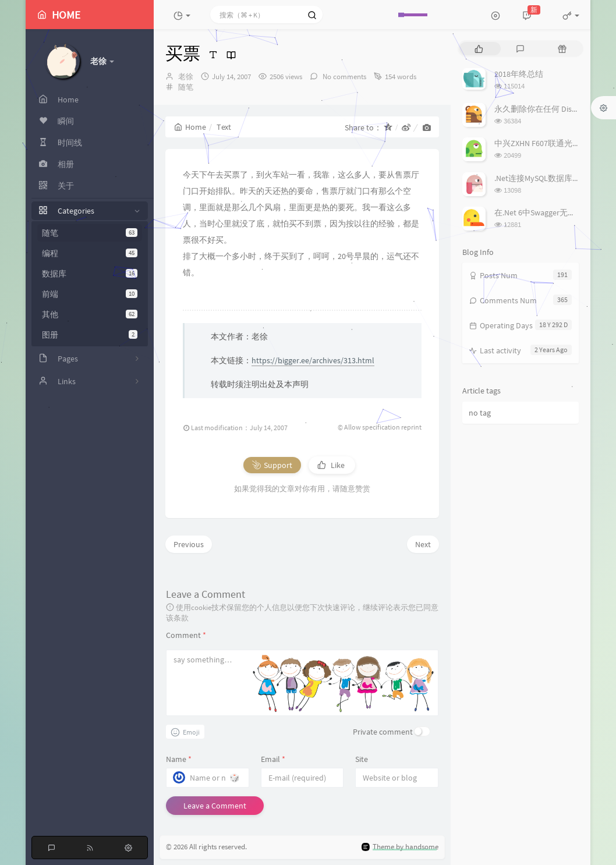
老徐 (186, 77)
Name (179, 759)
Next (423, 544)
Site (362, 759)
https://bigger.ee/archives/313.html (313, 360)
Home (190, 127)
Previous (189, 544)
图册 (90, 335)
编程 (90, 253)
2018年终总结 (519, 74)
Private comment (383, 732)
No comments (344, 77)
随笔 (90, 233)
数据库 (90, 274)
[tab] (479, 49)
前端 (90, 294)
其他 (90, 314)
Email (273, 759)
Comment (186, 635)
